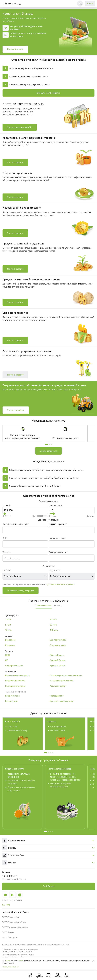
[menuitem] (48, 840)
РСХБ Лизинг (8, 932)
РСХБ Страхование (11, 917)
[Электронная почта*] (72, 558)
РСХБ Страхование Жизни (14, 922)
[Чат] (80, 4)
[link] (15, 49)
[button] (46, 444)
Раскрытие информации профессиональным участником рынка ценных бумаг (18, 956)
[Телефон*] (25, 558)
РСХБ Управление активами (15, 927)
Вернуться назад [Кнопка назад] (11, 4)
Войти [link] (90, 4)
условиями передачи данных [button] (61, 584)
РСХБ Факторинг (10, 937)
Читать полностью (11, 967)
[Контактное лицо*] (72, 544)
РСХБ (8, 961)
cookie (21, 961)
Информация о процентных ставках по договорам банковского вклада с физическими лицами (20, 950)
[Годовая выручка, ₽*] (72, 530)
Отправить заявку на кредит (21, 591)
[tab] (44, 606)
